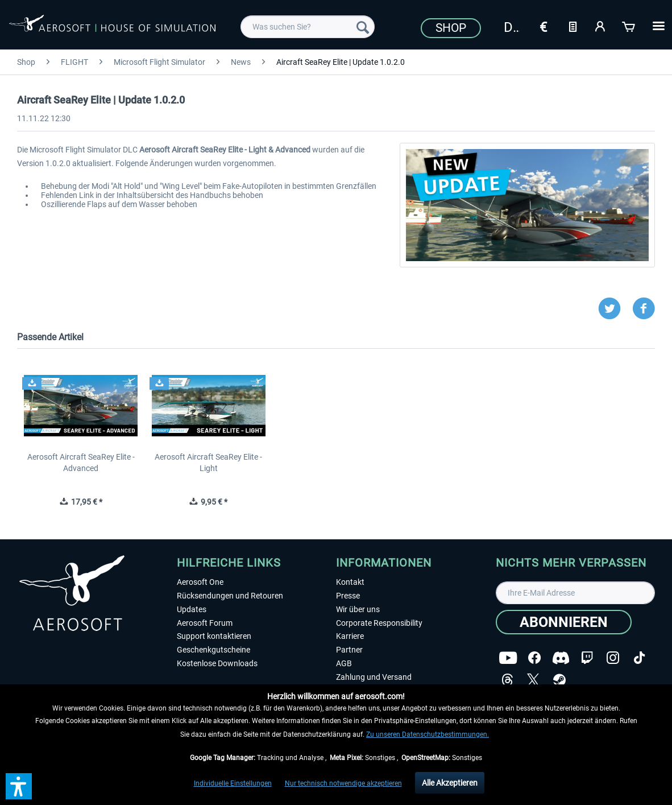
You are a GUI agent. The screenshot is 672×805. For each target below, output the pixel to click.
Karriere (350, 636)
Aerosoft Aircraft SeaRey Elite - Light (208, 463)
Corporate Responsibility (379, 623)
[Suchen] (363, 27)
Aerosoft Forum (205, 623)
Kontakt (350, 582)
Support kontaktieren (214, 636)
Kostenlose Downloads (217, 663)
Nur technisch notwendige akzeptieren (343, 783)
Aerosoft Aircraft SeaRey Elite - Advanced (81, 463)
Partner (349, 650)
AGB (344, 663)
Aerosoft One (200, 582)
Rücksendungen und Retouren (230, 596)
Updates (192, 609)
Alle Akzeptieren (450, 783)
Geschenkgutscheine (213, 650)
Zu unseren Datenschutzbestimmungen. (428, 734)
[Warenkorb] (629, 26)
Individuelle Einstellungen (233, 783)
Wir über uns (358, 609)
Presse (348, 596)
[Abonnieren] (564, 622)
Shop (451, 28)
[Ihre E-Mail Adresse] (576, 593)
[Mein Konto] (601, 26)
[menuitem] (308, 27)
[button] (19, 786)
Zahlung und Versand (374, 677)
